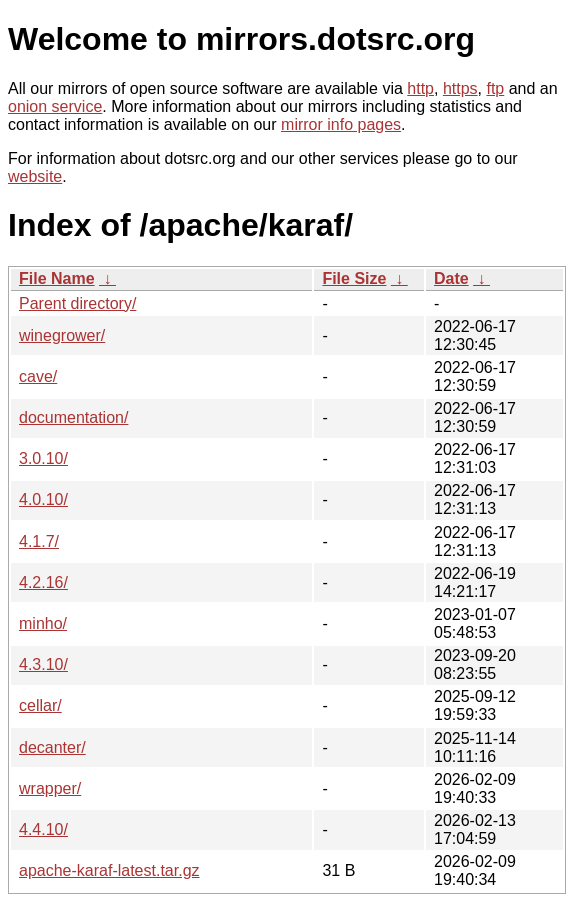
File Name (57, 278)
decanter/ (52, 747)
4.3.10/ (43, 664)
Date (451, 278)
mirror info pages (341, 124)
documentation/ (73, 417)
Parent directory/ (77, 303)
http (420, 88)
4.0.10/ (43, 499)
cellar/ (40, 705)
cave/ (38, 376)
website (35, 176)
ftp (495, 88)
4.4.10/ (43, 829)
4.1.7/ (39, 541)
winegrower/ (62, 335)
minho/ (43, 623)
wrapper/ (50, 788)
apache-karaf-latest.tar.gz (109, 870)
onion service (55, 106)
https (460, 88)
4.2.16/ (43, 582)
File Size (354, 278)
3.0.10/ (43, 458)
